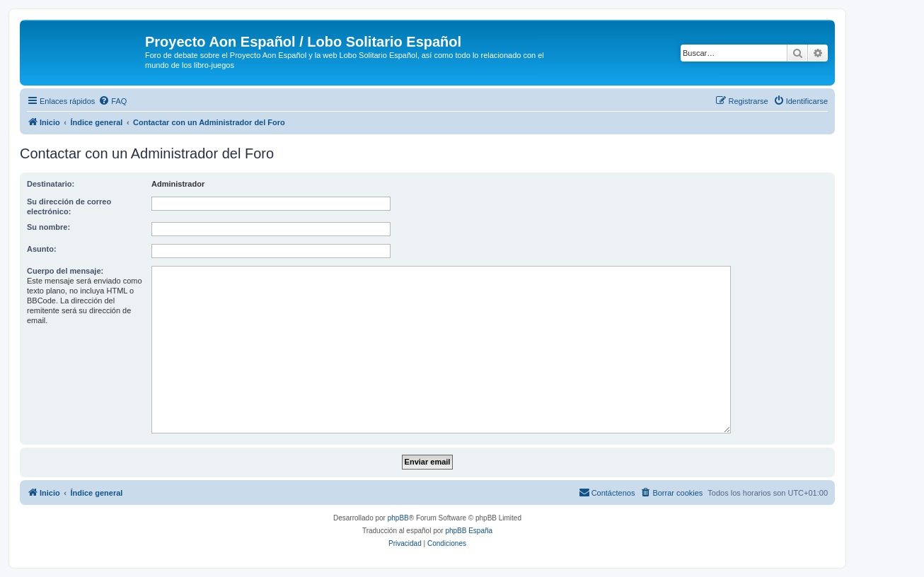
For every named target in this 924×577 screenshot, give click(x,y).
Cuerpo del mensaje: (65, 271)
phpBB (398, 518)
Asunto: (42, 249)
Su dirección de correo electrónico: (69, 206)
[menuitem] (112, 101)
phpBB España (469, 531)
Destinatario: (51, 184)
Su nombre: (48, 227)
